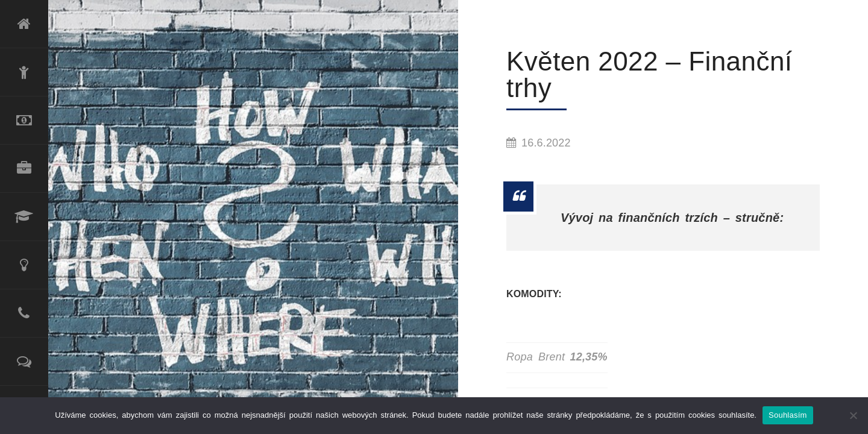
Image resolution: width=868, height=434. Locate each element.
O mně (24, 72)
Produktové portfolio (24, 169)
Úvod (24, 24)
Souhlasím (788, 415)
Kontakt (24, 313)
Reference (24, 362)
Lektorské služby (24, 217)
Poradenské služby (24, 265)
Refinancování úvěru (24, 121)
